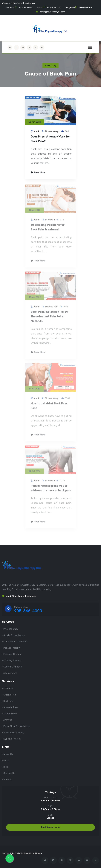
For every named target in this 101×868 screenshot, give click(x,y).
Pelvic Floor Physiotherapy (17, 726)
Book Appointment (51, 827)
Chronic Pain (10, 695)
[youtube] (36, 47)
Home (48, 66)
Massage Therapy (12, 654)
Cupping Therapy (12, 739)
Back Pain (8, 701)
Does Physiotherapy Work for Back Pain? (50, 139)
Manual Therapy (12, 648)
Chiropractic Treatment (15, 642)
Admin (37, 132)
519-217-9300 (85, 7)
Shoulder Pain (11, 707)
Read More (38, 173)
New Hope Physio (33, 853)
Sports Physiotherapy (14, 635)
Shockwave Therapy (14, 733)
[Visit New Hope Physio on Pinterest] (29, 47)
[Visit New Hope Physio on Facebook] (16, 47)
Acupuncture (10, 673)
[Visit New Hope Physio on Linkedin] (79, 860)
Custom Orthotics (13, 667)
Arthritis (8, 720)
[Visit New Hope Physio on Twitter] (10, 47)
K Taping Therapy (12, 660)
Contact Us (9, 773)
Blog (6, 767)
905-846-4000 (26, 7)
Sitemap (8, 779)
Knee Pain (8, 688)
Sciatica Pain (10, 714)
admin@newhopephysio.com (52, 12)
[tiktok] (42, 47)
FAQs (6, 761)
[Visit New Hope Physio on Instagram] (23, 47)
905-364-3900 (54, 7)
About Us (8, 754)
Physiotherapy (52, 132)
